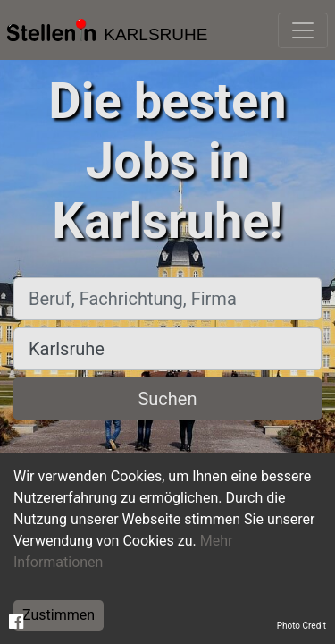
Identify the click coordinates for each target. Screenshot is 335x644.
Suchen (167, 399)
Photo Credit (301, 626)
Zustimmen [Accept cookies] (59, 615)
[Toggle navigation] (303, 30)
